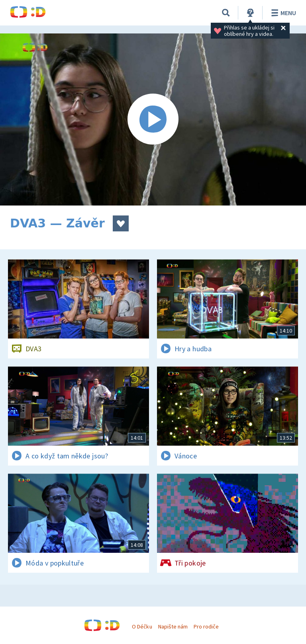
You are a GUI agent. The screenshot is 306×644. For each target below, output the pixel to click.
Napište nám (173, 626)
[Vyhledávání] (226, 13)
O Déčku (142, 626)
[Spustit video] (153, 119)
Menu (282, 13)
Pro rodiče (206, 626)
